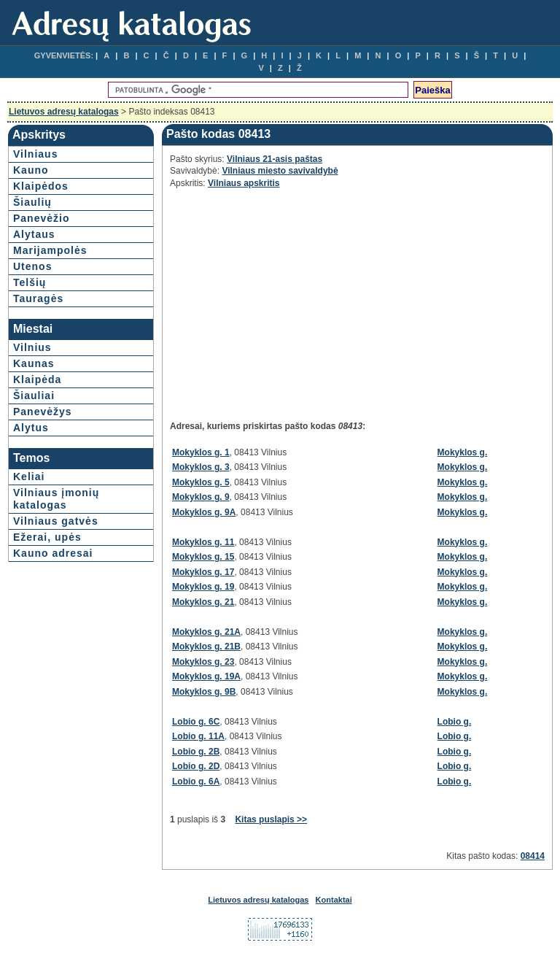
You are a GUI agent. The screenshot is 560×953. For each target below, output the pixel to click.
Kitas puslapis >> (271, 819)
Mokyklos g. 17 (203, 572)
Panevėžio (41, 218)
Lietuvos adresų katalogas (64, 112)
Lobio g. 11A (198, 736)
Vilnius (32, 347)
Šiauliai (34, 396)
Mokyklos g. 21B (206, 647)
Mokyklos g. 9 (201, 497)
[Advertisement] (300, 298)
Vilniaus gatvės (56, 521)
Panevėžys (43, 412)
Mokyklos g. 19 (203, 587)
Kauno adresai (53, 553)
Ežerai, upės (47, 537)
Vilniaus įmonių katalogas (56, 499)
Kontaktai (334, 900)
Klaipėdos (41, 186)
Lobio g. (455, 722)
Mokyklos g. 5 (201, 482)
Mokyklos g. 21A (206, 632)
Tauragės (38, 298)
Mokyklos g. (463, 452)
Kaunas (34, 363)
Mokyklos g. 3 (201, 467)
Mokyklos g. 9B (204, 692)
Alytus (31, 428)
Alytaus (34, 234)
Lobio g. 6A (196, 782)
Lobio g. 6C (196, 722)
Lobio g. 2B (196, 752)
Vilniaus (35, 154)
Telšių (30, 282)
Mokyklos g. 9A (204, 512)
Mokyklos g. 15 (203, 557)
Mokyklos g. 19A (206, 676)
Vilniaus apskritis (244, 183)
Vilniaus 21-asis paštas (275, 159)
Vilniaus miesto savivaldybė (280, 171)
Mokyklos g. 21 (203, 602)
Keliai (29, 476)
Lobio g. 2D (196, 766)
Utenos (32, 266)
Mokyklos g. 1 (201, 452)
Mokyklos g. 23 (203, 662)
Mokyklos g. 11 (203, 542)
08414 (533, 856)
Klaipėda (37, 379)
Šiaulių (32, 202)
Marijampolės (50, 250)
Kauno (31, 170)
